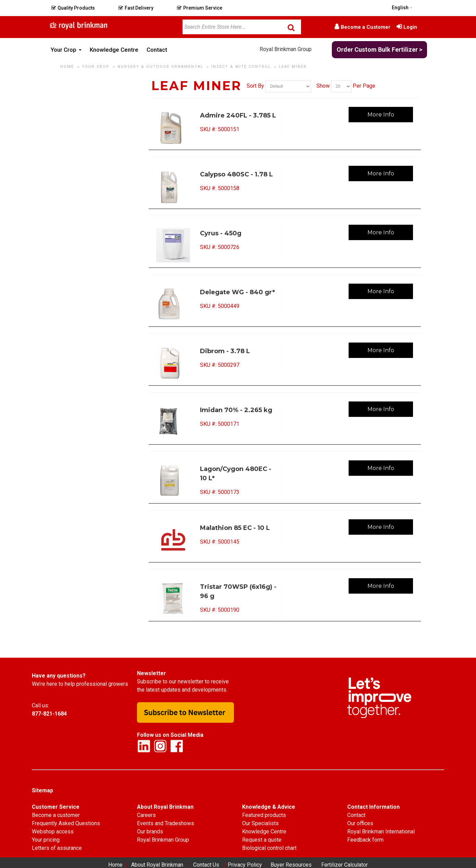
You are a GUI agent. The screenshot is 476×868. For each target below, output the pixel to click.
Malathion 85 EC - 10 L (235, 528)
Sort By (255, 86)
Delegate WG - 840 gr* (237, 292)
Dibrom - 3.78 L (225, 351)
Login (410, 27)
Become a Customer (366, 27)
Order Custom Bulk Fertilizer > (379, 49)
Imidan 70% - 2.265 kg (236, 410)
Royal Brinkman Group (286, 49)
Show (323, 86)
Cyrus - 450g (221, 233)
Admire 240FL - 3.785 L (238, 115)
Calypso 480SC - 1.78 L (236, 174)
